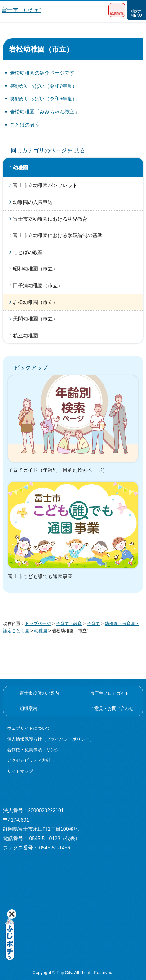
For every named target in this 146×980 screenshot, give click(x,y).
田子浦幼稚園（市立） (38, 285)
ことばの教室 (25, 125)
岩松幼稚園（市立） (35, 302)
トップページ (38, 623)
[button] (117, 10)
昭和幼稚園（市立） (35, 269)
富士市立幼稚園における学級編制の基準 (58, 235)
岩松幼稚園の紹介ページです (42, 73)
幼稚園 (20, 168)
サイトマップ (20, 771)
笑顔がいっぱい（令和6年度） (44, 99)
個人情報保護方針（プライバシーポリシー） (51, 739)
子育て (93, 623)
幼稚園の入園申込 (33, 202)
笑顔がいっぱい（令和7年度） (44, 86)
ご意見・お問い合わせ (112, 708)
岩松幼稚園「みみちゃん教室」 (45, 112)
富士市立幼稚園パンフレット (45, 185)
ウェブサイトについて (29, 728)
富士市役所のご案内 (39, 693)
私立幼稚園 (25, 336)
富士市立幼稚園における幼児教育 (50, 219)
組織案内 (29, 708)
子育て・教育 (69, 623)
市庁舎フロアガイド (110, 693)
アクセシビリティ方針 (29, 760)
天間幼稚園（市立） (35, 319)
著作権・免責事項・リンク (33, 750)
